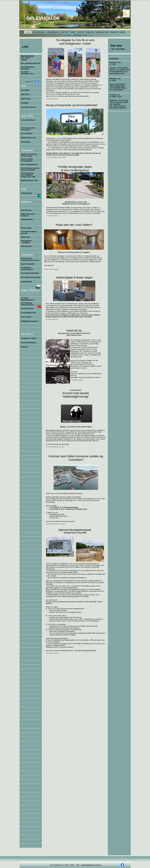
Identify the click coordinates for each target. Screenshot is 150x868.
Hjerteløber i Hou (27, 74)
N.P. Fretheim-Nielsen (29, 232)
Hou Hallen (25, 90)
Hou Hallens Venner (28, 107)
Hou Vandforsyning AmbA (31, 277)
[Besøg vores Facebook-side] (37, 82)
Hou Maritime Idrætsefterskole (27, 268)
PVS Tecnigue (26, 317)
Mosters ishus (26, 228)
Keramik (24, 233)
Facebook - (25, 72)
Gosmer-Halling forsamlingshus (27, 160)
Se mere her (114, 58)
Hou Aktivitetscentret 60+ (30, 168)
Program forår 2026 (28, 177)
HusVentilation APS (28, 313)
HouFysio (25, 347)
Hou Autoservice (27, 308)
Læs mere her (49, 265)
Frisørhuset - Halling (29, 338)
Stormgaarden (26, 241)
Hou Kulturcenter (27, 173)
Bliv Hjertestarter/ (28, 67)
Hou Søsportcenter (28, 128)
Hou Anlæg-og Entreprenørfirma (27, 304)
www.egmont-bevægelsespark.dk (86, 651)
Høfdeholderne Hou (28, 138)
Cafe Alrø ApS (26, 210)
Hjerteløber (25, 69)
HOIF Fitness (26, 99)
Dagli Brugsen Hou (28, 214)
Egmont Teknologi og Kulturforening (29, 155)
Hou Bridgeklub (27, 175)
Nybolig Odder (26, 193)
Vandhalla (25, 103)
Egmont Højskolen (28, 264)
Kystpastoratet (27, 282)
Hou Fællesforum (27, 56)
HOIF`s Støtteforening (29, 164)
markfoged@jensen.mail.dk (91, 865)
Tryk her (24, 60)
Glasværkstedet (27, 219)
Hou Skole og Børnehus (30, 273)
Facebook (25, 216)
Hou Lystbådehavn (28, 120)
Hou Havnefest (27, 133)
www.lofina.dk (26, 246)
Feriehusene (26, 130)
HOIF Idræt (25, 94)
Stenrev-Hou (26, 142)
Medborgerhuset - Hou (29, 180)
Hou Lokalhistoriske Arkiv (31, 63)
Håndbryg (25, 243)
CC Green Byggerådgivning (27, 299)
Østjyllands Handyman (29, 321)
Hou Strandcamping (28, 342)
